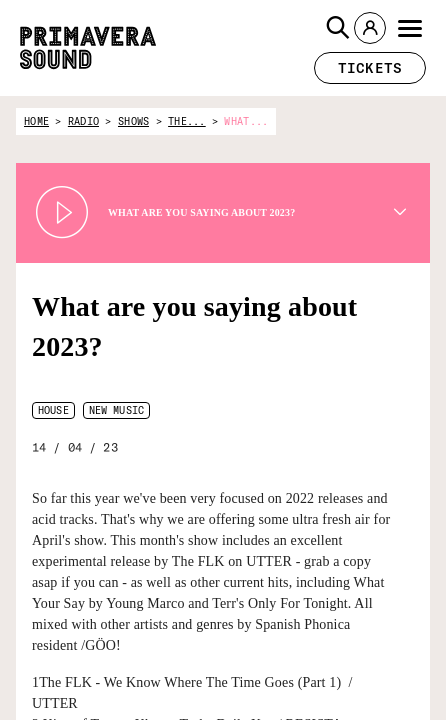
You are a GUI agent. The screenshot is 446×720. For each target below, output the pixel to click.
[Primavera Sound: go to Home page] (88, 48)
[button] (338, 28)
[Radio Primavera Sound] (372, 688)
